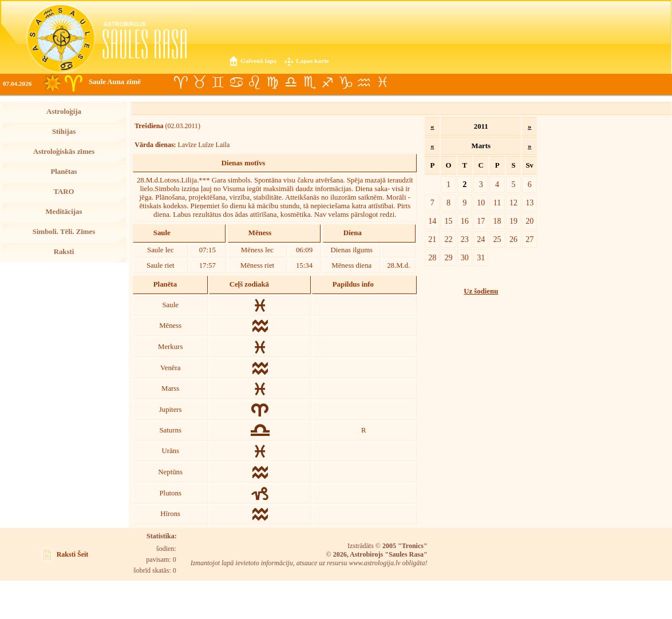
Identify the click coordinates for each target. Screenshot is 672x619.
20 (529, 221)
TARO (64, 192)
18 (497, 221)
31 (481, 257)
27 (529, 239)
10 (481, 203)
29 (448, 257)
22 (448, 239)
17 (481, 221)
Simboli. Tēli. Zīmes (64, 232)
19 (513, 221)
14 (432, 221)
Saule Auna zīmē (115, 82)
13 (529, 203)
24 (481, 239)
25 (497, 239)
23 (465, 239)
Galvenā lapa (258, 61)
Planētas (64, 172)
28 (432, 257)
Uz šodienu (481, 291)
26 (513, 239)
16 (465, 221)
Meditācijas (64, 212)
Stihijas (64, 132)
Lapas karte (313, 61)
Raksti (64, 252)
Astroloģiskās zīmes (64, 152)
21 (432, 239)
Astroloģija (64, 112)
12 (513, 203)
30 (465, 257)
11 (497, 203)
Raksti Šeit (73, 554)
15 (448, 221)
